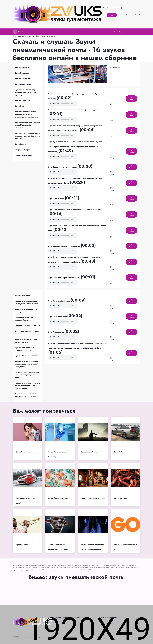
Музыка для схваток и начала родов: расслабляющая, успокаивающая (27, 386)
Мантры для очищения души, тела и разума (27, 311)
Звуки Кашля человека (26, 452)
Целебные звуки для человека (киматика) (24, 319)
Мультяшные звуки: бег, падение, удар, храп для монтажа (25, 92)
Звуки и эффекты (18, 36)
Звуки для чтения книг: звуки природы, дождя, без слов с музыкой (27, 136)
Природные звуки (22, 150)
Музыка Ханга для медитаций (27, 356)
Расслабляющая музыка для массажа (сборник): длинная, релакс (27, 375)
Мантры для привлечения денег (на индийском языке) (27, 302)
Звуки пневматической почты (46, 36)
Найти (112, 15)
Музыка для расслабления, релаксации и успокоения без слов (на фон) (28, 364)
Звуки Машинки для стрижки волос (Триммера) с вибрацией (27, 125)
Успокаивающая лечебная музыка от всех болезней (26, 395)
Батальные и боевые (90, 452)
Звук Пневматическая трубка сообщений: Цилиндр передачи (75, 210)
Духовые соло (22, 545)
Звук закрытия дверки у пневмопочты (65, 278)
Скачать (131, 99)
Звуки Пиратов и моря (24, 79)
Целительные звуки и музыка (27, 326)
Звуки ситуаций (30, 36)
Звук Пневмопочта (56, 332)
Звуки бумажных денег (58, 498)
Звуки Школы (21, 144)
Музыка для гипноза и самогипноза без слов (24, 349)
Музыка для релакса (24, 295)
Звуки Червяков (120, 498)
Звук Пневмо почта (57, 199)
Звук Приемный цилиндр (59, 301)
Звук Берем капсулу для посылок (63, 167)
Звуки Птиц (19, 106)
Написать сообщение (108, 617)
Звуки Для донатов (23, 84)
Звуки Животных (22, 73)
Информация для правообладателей (71, 617)
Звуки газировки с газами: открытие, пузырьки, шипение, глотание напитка (26, 114)
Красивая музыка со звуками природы (27, 332)
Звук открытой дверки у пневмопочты (64, 246)
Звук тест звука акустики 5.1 (93, 498)
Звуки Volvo (119, 452)
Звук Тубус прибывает (58, 317)
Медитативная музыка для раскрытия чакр (26, 341)
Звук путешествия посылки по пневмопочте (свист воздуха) (73, 110)
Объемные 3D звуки (23, 155)
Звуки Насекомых (22, 101)
